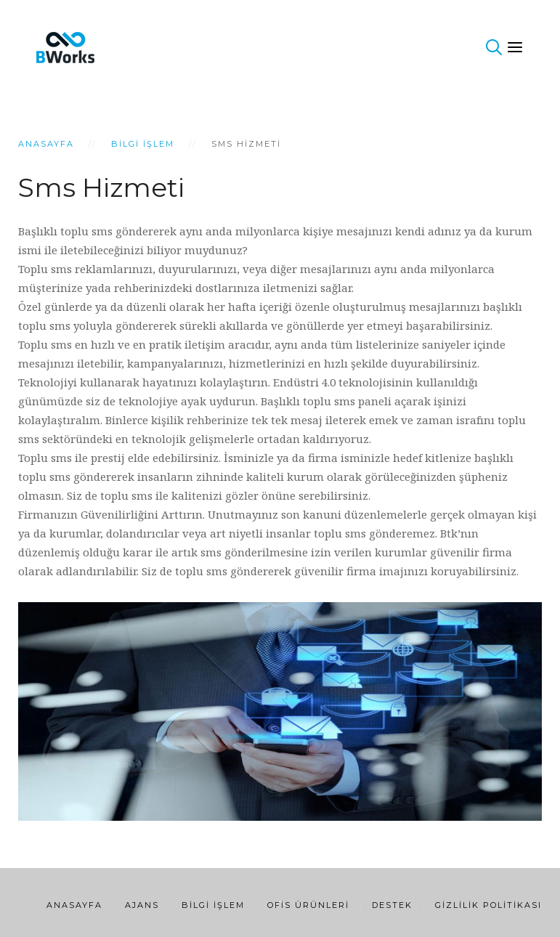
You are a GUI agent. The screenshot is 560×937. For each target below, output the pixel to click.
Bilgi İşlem (143, 144)
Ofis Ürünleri (308, 905)
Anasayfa (46, 144)
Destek (392, 905)
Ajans (142, 905)
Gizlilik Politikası (488, 905)
